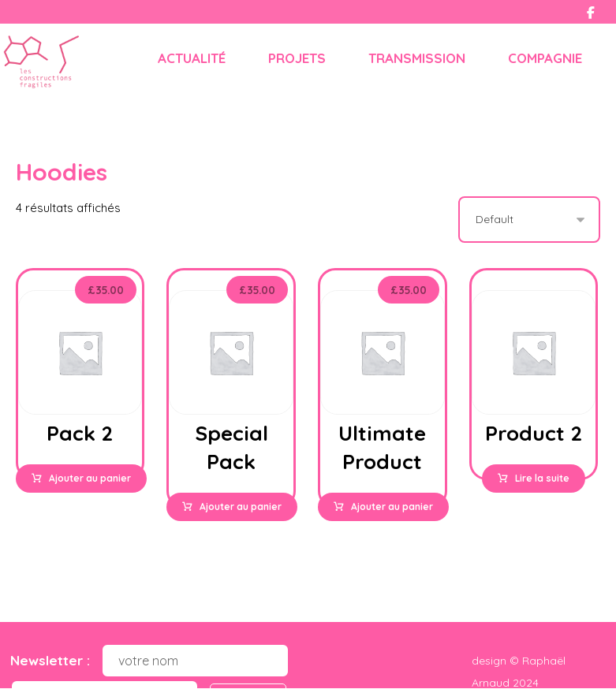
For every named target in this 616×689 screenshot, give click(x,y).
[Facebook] (591, 13)
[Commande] (529, 220)
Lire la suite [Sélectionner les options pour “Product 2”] (542, 479)
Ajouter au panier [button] (90, 479)
